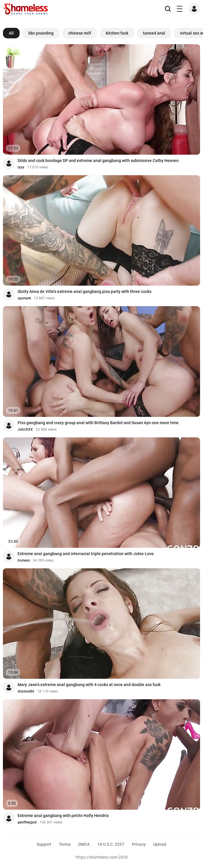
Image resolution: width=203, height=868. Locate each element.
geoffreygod (27, 822)
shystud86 (26, 691)
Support (44, 844)
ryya (21, 167)
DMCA (84, 844)
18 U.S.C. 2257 (111, 844)
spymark (24, 298)
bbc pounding (41, 33)
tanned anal (154, 33)
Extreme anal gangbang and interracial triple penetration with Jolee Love (86, 554)
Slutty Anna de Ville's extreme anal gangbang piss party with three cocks (85, 291)
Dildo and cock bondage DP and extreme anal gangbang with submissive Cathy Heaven (98, 161)
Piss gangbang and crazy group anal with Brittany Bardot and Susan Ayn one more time (98, 423)
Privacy (139, 844)
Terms (65, 844)
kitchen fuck (117, 33)
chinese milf (80, 33)
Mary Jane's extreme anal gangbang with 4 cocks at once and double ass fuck (89, 685)
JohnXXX (25, 429)
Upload (160, 844)
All (11, 33)
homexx (24, 560)
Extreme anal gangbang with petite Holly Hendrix (63, 816)
